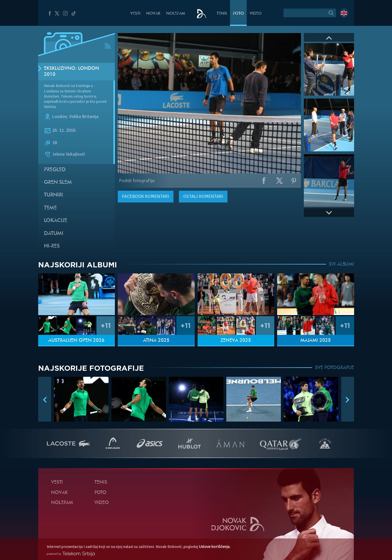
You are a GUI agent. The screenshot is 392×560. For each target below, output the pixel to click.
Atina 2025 (156, 341)
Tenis (222, 14)
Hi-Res (52, 246)
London (60, 117)
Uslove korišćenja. (215, 547)
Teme (50, 208)
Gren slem (58, 183)
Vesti (135, 14)
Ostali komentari (203, 196)
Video (256, 14)
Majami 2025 (316, 341)
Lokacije (56, 221)
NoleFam (176, 14)
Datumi (54, 234)
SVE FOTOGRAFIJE (335, 368)
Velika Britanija (84, 117)
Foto (238, 14)
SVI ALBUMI (341, 264)
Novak (153, 14)
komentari (146, 196)
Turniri (53, 195)
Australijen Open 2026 (76, 341)
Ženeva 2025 (236, 341)
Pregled (55, 170)
